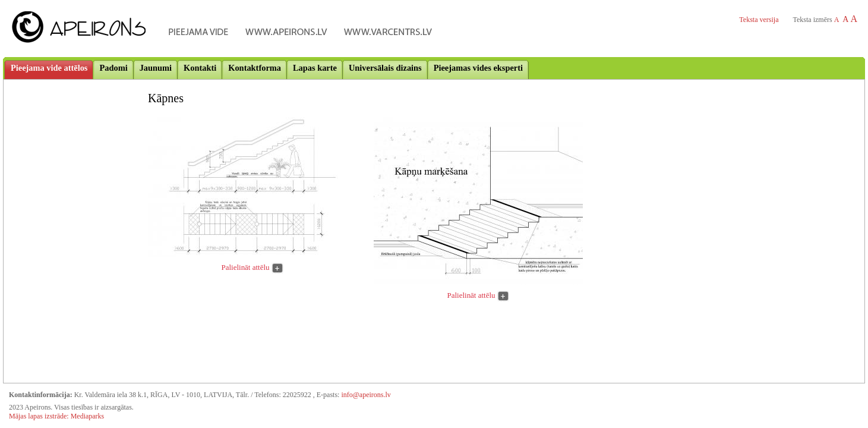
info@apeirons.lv (366, 395)
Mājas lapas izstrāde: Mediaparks (56, 416)
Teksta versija (759, 20)
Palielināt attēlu (246, 267)
